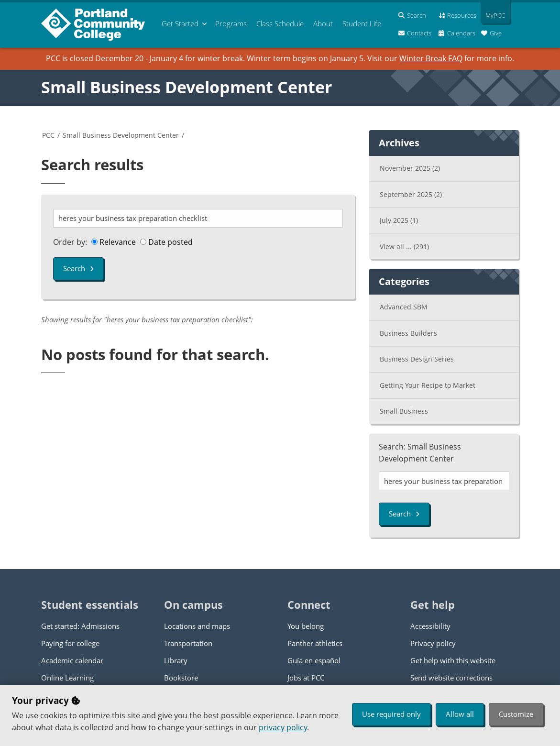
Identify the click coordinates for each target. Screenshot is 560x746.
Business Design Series (417, 359)
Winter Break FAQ (431, 58)
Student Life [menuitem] (362, 23)
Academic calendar (72, 660)
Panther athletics (315, 643)
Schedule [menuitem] (280, 23)
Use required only (391, 714)
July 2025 (399, 220)
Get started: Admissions (80, 626)
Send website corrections (451, 678)
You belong (306, 626)
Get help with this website (453, 660)
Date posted (166, 242)
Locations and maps (197, 626)
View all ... (404, 247)
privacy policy (283, 727)
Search (78, 268)
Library (176, 660)
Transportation (188, 643)
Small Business (404, 411)
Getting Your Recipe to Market (428, 385)
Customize (516, 714)
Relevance (114, 242)
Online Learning (67, 678)
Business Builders (408, 333)
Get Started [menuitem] (180, 23)
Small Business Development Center (187, 87)
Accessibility (430, 626)
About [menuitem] (323, 23)
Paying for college (70, 643)
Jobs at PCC (306, 678)
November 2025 (410, 168)
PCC (48, 135)
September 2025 (411, 194)
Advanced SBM (404, 307)
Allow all (460, 714)
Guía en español (314, 660)
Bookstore (181, 678)
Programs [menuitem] (231, 23)
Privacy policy (433, 643)
